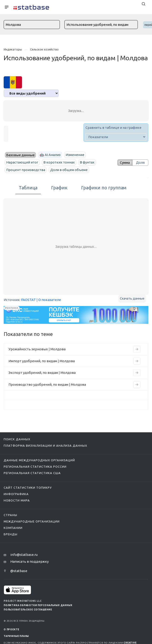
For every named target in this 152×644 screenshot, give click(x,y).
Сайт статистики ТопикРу (28, 488)
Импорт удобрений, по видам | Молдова (42, 361)
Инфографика (16, 494)
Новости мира (17, 500)
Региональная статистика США (32, 473)
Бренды (11, 534)
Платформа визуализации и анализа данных (45, 446)
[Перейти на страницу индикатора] (137, 349)
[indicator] (116, 137)
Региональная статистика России (35, 467)
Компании (13, 528)
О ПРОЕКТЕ (11, 629)
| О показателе (49, 300)
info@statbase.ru (24, 555)
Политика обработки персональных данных (38, 605)
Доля (140, 162)
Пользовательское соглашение (28, 610)
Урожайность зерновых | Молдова (37, 349)
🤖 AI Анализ (50, 155)
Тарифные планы (16, 636)
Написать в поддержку (29, 561)
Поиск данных (17, 439)
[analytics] (31, 93)
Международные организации (32, 521)
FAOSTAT (28, 300)
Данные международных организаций (39, 460)
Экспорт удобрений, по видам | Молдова (42, 373)
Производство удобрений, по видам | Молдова (47, 384)
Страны (10, 515)
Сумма (124, 162)
